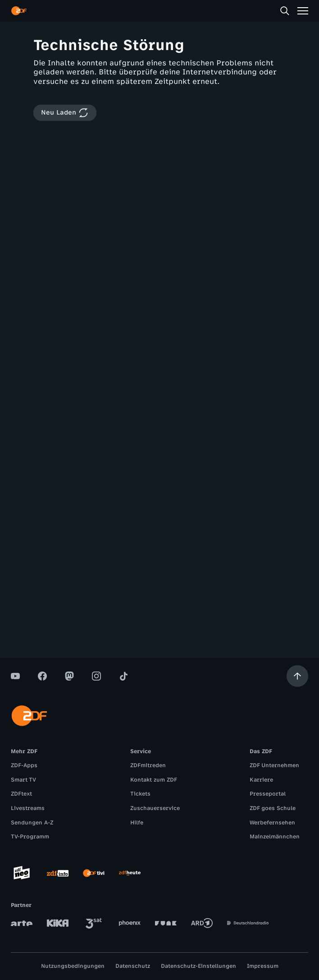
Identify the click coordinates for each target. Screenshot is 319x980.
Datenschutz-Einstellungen (198, 966)
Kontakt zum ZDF (154, 780)
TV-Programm (30, 837)
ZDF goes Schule (273, 808)
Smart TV (23, 780)
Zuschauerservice (155, 808)
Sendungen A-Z (32, 823)
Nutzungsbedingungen (73, 966)
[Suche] (285, 11)
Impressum (263, 966)
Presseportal (268, 794)
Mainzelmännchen (275, 837)
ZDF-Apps (24, 765)
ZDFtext (21, 794)
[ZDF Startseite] (19, 11)
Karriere (261, 780)
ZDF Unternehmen (274, 765)
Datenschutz (133, 966)
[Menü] (303, 11)
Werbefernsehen (272, 823)
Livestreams (28, 808)
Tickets (140, 794)
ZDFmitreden (148, 765)
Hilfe (137, 823)
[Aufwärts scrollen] (297, 676)
